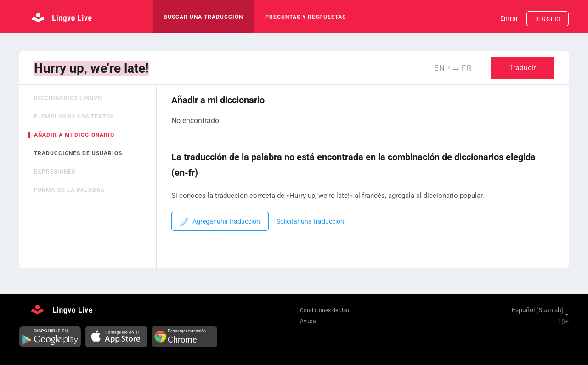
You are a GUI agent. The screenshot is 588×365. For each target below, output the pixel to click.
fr (467, 68)
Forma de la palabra (69, 190)
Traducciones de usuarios (78, 153)
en (440, 68)
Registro (548, 19)
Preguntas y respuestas (305, 17)
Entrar (509, 18)
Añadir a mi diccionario (74, 135)
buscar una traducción (203, 17)
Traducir (522, 68)
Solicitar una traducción (310, 222)
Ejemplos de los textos (74, 117)
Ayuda (308, 321)
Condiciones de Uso (325, 310)
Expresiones (55, 172)
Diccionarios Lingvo (68, 98)
